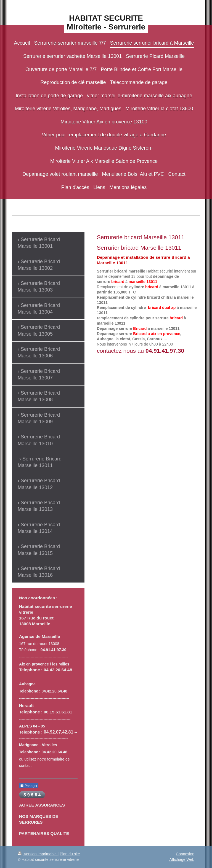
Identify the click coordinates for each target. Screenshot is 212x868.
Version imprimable (38, 854)
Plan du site (70, 854)
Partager (29, 786)
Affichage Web (182, 859)
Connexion (185, 854)
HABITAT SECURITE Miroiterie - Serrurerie (106, 22)
